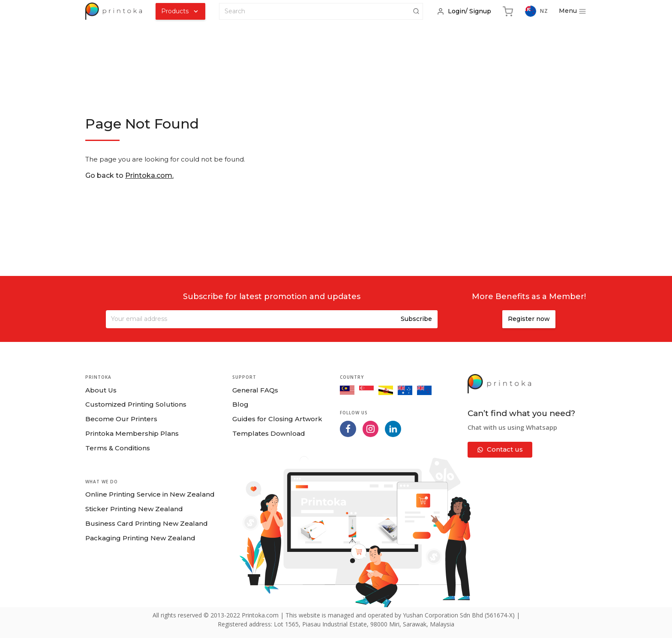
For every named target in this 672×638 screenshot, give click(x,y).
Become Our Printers (121, 419)
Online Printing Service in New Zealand (150, 494)
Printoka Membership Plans (132, 433)
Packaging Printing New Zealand (140, 538)
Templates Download (269, 433)
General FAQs (255, 390)
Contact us (500, 449)
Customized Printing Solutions (136, 404)
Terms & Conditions (118, 448)
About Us (101, 390)
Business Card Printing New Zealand (147, 523)
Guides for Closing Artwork (277, 419)
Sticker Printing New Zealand (134, 509)
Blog (240, 404)
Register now (529, 319)
